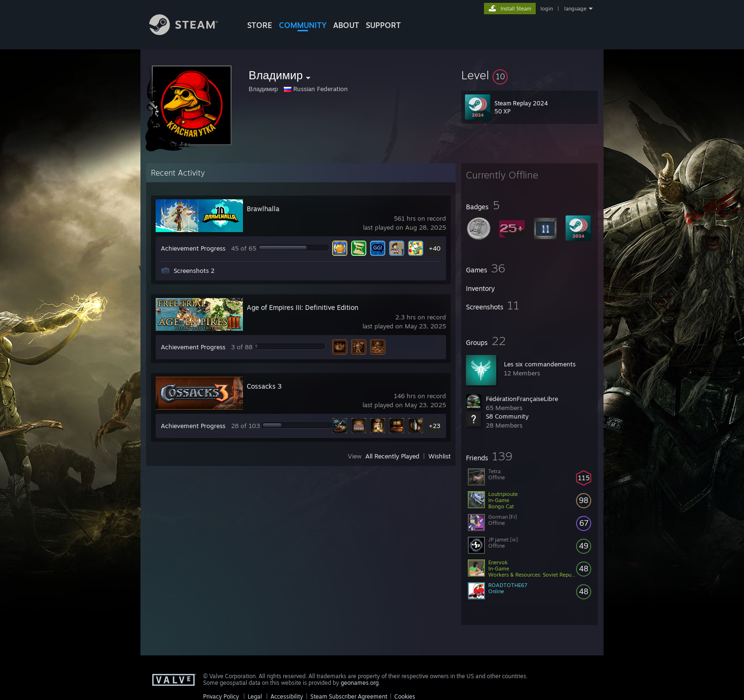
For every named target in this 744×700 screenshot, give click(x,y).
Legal (255, 696)
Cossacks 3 (264, 386)
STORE (260, 25)
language (575, 9)
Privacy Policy (221, 696)
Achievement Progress (193, 248)
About (346, 25)
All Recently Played (392, 456)
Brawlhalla (263, 209)
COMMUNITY (303, 25)
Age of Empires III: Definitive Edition (302, 307)
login (547, 9)
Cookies (405, 696)
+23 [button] (435, 426)
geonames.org (360, 683)
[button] (530, 75)
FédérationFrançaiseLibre (522, 399)
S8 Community (507, 416)
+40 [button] (435, 248)
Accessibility (287, 696)
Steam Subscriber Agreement (349, 696)
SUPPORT (383, 25)
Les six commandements (540, 364)
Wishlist (440, 456)
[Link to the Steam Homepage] (191, 33)
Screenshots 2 (194, 271)
